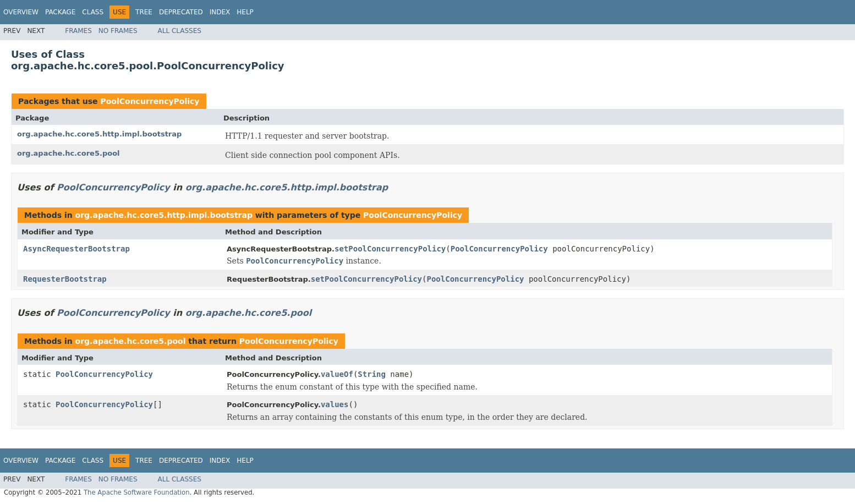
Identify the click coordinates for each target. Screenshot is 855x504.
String (372, 374)
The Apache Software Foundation (137, 492)
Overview (21, 12)
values (335, 404)
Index (220, 12)
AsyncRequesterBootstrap (76, 249)
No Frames (118, 31)
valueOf (337, 374)
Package (60, 12)
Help (245, 12)
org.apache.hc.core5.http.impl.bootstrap (99, 134)
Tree (144, 12)
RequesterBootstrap (65, 279)
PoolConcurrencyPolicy (150, 101)
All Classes (180, 31)
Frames (78, 31)
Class (93, 12)
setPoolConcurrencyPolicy (390, 249)
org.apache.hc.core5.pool (68, 153)
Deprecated (181, 12)
